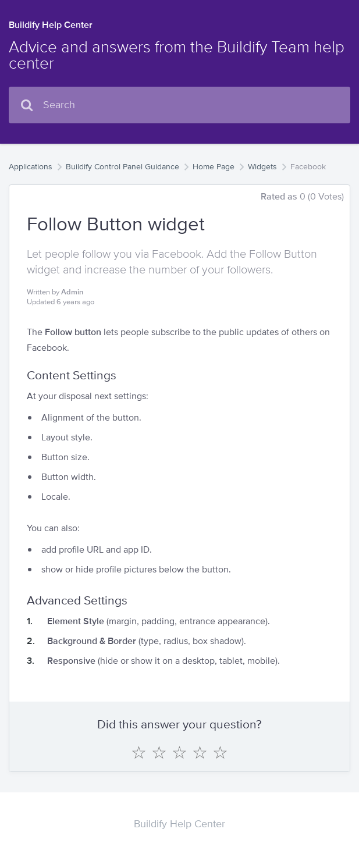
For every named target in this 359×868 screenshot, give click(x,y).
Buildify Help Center (51, 25)
